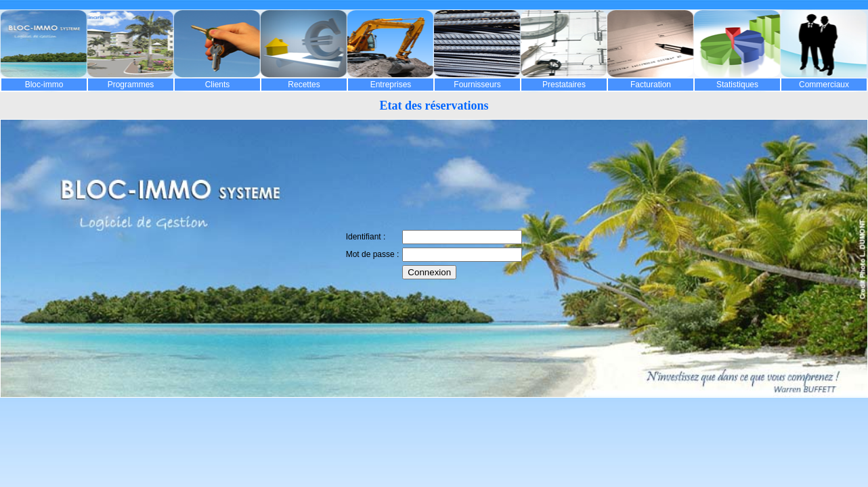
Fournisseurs (477, 85)
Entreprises (391, 85)
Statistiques (737, 85)
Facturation (651, 85)
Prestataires (564, 85)
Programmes (131, 85)
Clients (218, 85)
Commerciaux (824, 85)
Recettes (304, 85)
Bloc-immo (44, 85)
